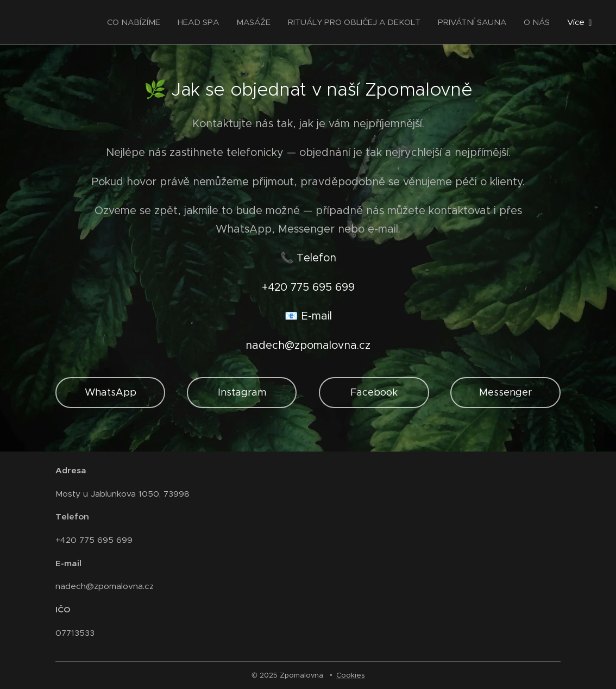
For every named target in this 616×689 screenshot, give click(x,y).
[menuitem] (137, 22)
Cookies (351, 675)
